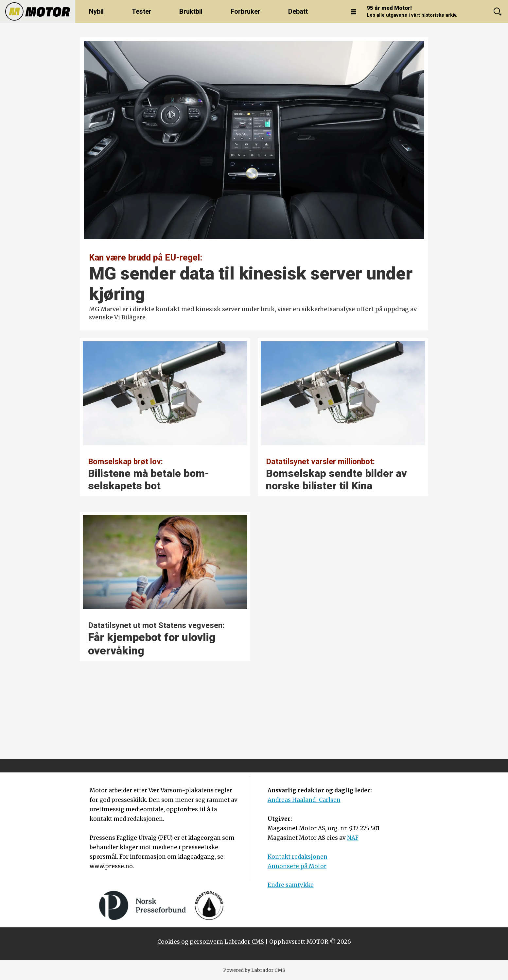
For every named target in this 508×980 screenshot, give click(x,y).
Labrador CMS (244, 942)
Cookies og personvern (190, 942)
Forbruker (245, 11)
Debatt (298, 11)
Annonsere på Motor (297, 866)
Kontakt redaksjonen (298, 857)
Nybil (96, 11)
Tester (142, 11)
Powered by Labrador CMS (254, 970)
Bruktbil (191, 11)
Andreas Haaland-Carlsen (304, 800)
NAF (353, 838)
